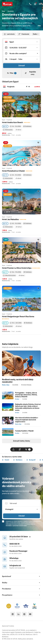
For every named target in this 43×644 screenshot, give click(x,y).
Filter (12, 73)
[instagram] (24, 614)
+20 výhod (18, 326)
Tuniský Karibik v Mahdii (24, 431)
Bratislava (18, 460)
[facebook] (13, 614)
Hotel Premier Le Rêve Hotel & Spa (17, 268)
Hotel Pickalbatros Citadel (13, 171)
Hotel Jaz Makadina (10, 219)
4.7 (5, 272)
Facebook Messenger (18, 551)
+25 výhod (18, 227)
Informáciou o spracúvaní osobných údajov (16, 526)
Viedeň (6, 460)
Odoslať (21, 516)
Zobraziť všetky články (22, 441)
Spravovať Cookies (8, 626)
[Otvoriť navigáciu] (40, 4)
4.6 (5, 223)
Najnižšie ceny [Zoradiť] (30, 73)
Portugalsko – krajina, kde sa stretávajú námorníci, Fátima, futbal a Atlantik (26, 395)
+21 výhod (18, 130)
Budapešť (31, 460)
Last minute (9, 34)
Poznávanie (24, 34)
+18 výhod (21, 275)
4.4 (5, 126)
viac (39, 26)
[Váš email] (21, 503)
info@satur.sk (15, 565)
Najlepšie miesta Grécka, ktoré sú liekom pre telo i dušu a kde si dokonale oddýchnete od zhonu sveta (28, 407)
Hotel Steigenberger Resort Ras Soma (18, 316)
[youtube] (30, 614)
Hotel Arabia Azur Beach (12, 122)
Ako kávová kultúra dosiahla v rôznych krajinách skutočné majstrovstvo (27, 420)
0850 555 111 (14, 544)
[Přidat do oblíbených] (38, 94)
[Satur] (7, 4)
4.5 (5, 175)
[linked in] (19, 614)
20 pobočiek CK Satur (20, 536)
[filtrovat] (28, 449)
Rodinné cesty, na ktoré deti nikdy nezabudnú (18, 381)
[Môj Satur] (35, 4)
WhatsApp (14, 558)
